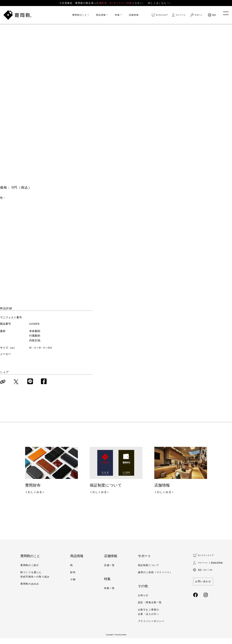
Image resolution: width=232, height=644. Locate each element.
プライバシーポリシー (151, 627)
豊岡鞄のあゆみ (30, 590)
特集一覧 (109, 594)
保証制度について (149, 571)
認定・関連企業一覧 (150, 608)
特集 (117, 16)
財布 (73, 578)
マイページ (181, 16)
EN (205, 575)
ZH (211, 575)
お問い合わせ (203, 587)
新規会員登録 (217, 568)
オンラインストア (161, 16)
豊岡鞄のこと (80, 16)
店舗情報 (134, 16)
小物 (73, 585)
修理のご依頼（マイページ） (155, 578)
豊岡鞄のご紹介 (30, 571)
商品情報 (101, 16)
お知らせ (143, 601)
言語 (214, 16)
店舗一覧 (109, 571)
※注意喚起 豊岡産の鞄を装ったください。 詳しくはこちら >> (116, 4)
